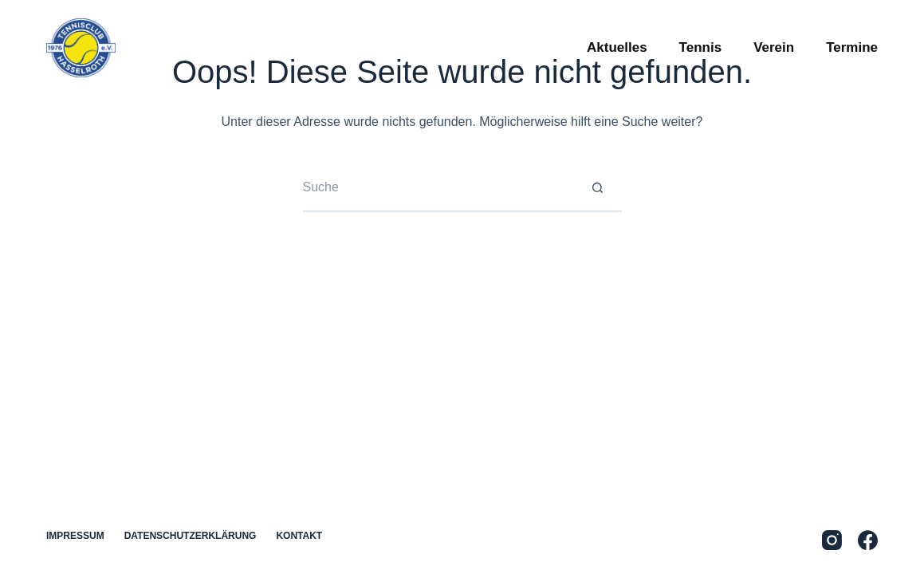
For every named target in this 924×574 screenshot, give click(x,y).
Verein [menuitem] (774, 47)
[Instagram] (832, 540)
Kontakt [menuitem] (299, 536)
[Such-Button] (598, 188)
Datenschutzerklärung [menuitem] (191, 536)
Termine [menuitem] (852, 47)
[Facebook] (868, 540)
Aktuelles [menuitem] (617, 47)
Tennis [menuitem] (701, 47)
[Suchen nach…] (438, 188)
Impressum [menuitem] (75, 536)
